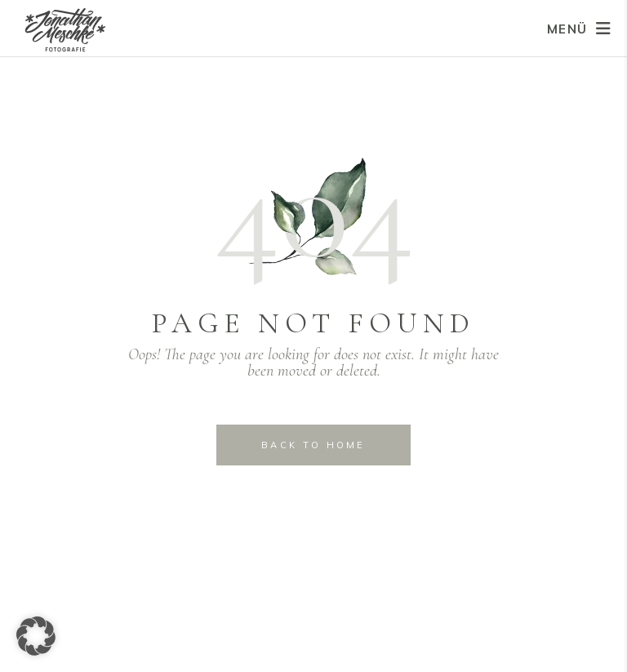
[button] (36, 636)
